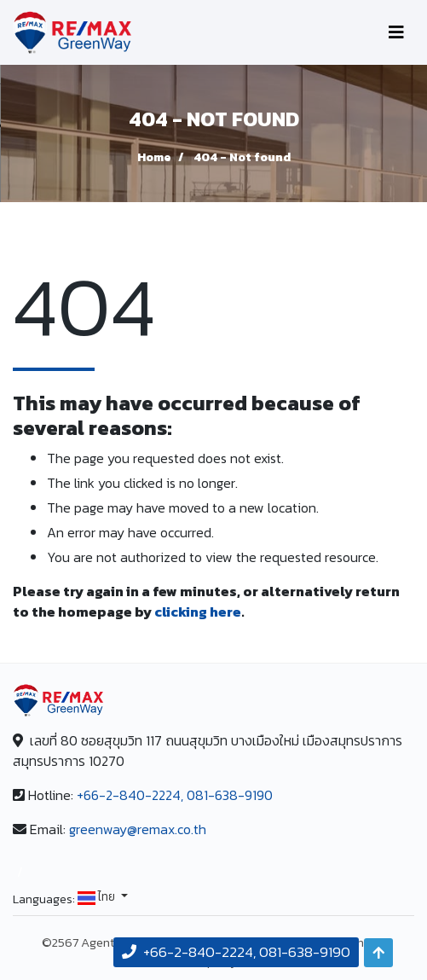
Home (154, 157)
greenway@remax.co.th (138, 829)
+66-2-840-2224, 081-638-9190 (175, 795)
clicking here (198, 612)
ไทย (98, 898)
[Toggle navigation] (396, 32)
